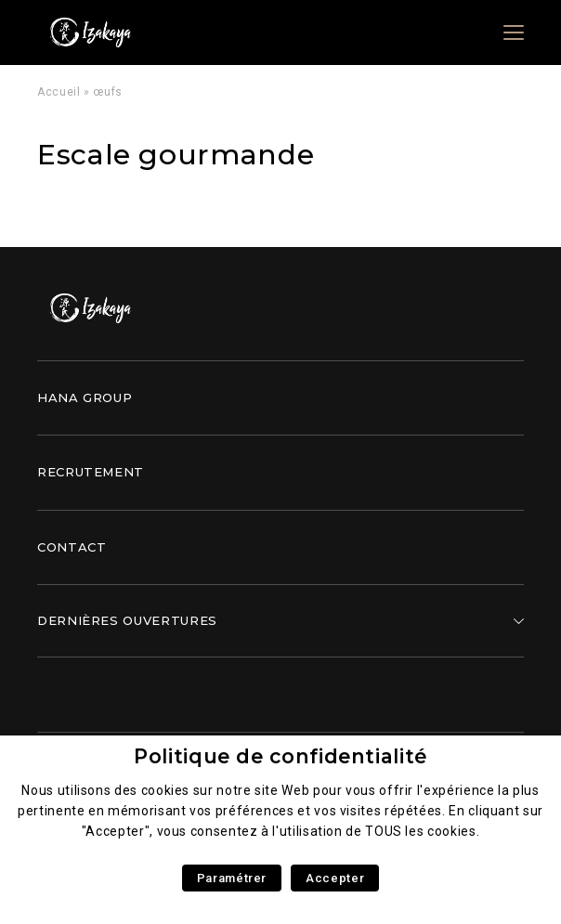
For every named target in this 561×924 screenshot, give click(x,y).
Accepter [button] (335, 878)
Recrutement (91, 472)
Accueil (59, 92)
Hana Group (85, 397)
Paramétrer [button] (232, 878)
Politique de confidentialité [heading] (280, 756)
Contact (72, 547)
